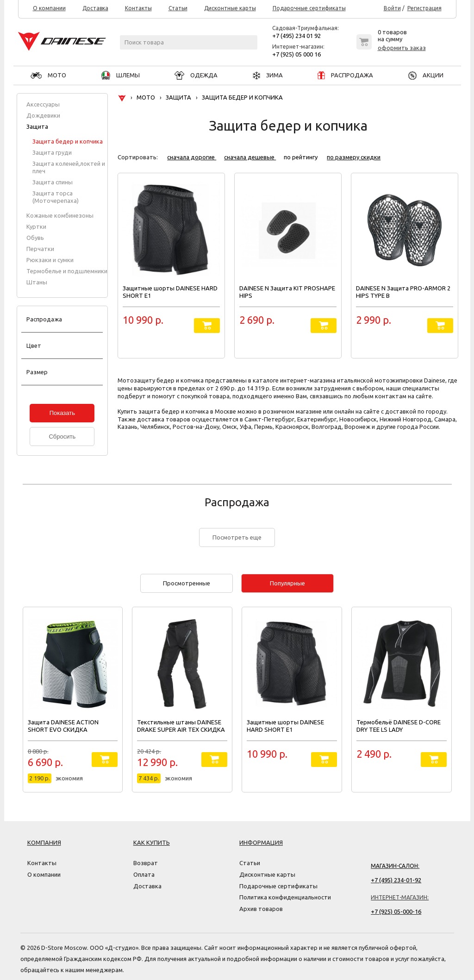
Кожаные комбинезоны (60, 215)
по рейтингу (301, 157)
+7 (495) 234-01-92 (396, 880)
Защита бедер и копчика (68, 141)
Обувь (35, 238)
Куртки (36, 226)
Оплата (144, 874)
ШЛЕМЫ (121, 75)
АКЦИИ (426, 75)
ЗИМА (268, 75)
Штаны (37, 282)
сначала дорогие (192, 157)
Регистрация (424, 8)
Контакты (138, 8)
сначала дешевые (250, 157)
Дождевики (43, 115)
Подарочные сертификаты (309, 8)
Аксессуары (43, 104)
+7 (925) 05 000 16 (296, 54)
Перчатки (40, 249)
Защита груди (52, 152)
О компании (49, 8)
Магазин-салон (394, 866)
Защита (37, 126)
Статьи (178, 8)
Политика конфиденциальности (285, 897)
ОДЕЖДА (196, 75)
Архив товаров (261, 909)
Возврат (146, 863)
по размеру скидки (354, 157)
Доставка (95, 8)
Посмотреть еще (237, 537)
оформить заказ (402, 48)
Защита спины (53, 182)
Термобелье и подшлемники (67, 271)
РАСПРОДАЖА (345, 75)
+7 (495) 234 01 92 (296, 36)
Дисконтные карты (230, 8)
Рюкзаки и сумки (50, 260)
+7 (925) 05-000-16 (396, 911)
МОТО (48, 75)
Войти (392, 8)
